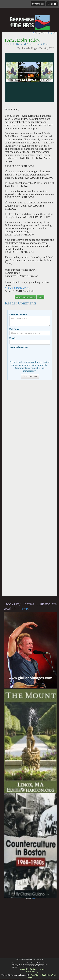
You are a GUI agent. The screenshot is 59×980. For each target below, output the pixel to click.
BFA (34, 899)
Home (52, 4)
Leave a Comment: (19, 314)
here (24, 609)
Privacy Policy (32, 971)
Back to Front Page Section (25, 297)
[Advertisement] (30, 490)
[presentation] (31, 354)
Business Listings (37, 969)
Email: (13, 338)
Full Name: (15, 329)
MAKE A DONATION (18, 288)
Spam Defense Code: (19, 347)
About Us (24, 969)
